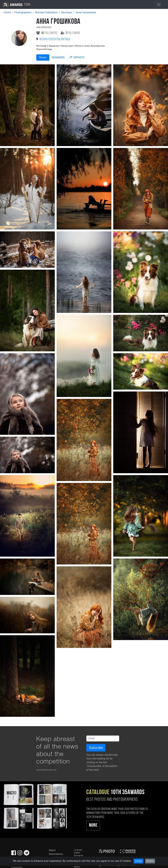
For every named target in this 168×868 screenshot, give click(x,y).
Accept (138, 861)
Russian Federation (46, 12)
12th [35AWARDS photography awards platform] (16, 5)
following (70, 33)
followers (47, 33)
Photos (43, 57)
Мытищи (67, 12)
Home (7, 12)
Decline (150, 861)
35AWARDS (58, 57)
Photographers (23, 12)
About (52, 850)
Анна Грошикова (86, 12)
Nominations (56, 854)
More (93, 825)
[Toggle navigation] (159, 5)
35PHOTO (77, 57)
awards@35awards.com (46, 770)
